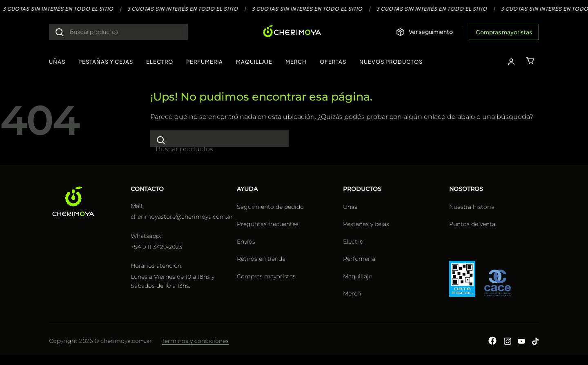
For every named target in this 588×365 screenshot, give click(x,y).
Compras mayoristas (504, 32)
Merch (352, 293)
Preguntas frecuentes (268, 224)
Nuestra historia (472, 207)
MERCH (296, 62)
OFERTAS (333, 62)
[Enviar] (60, 32)
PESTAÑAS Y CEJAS (106, 62)
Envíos (246, 242)
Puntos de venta (472, 224)
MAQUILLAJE (254, 62)
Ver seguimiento (431, 31)
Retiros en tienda (261, 259)
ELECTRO (160, 62)
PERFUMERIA (205, 62)
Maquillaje (357, 276)
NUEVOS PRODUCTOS (391, 62)
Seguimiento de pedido (270, 207)
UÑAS (57, 62)
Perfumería (359, 259)
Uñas (350, 207)
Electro (353, 242)
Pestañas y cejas (366, 224)
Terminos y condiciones (195, 341)
